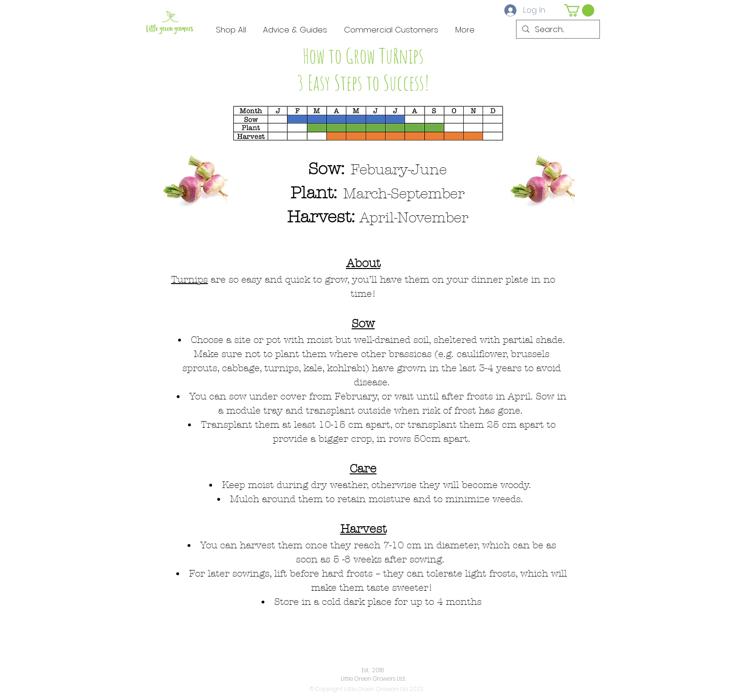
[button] (579, 10)
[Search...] (557, 30)
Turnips (189, 280)
